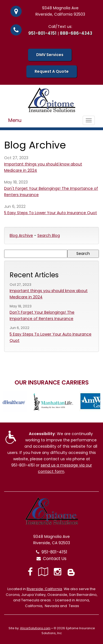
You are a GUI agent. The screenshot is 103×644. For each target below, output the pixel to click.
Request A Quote (52, 71)
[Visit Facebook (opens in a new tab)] (30, 572)
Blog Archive (21, 235)
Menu (15, 120)
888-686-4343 (76, 33)
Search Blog (49, 235)
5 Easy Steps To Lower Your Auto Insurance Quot (51, 213)
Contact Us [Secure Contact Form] (51, 559)
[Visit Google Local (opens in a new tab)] (43, 572)
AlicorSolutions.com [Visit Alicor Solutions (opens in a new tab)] (35, 628)
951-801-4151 (42, 33)
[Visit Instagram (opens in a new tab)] (58, 572)
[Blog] (71, 572)
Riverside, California (44, 589)
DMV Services (50, 55)
